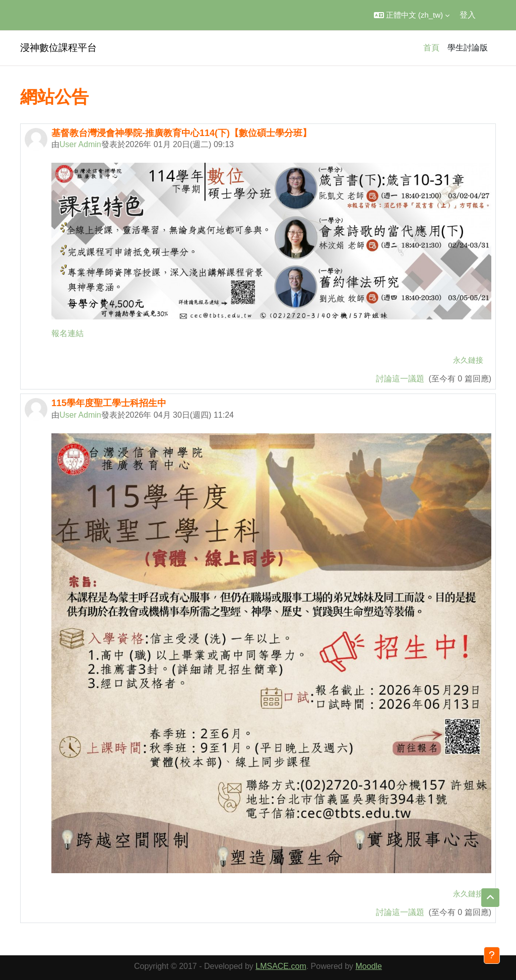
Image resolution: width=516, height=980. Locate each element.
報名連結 (68, 333)
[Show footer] (492, 955)
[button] (412, 15)
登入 (468, 15)
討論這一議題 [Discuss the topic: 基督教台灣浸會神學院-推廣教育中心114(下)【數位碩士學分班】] (401, 379)
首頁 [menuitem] (431, 48)
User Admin (80, 144)
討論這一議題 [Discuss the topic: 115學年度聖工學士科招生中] (401, 912)
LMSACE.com (281, 966)
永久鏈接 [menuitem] (468, 360)
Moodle (369, 966)
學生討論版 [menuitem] (468, 48)
